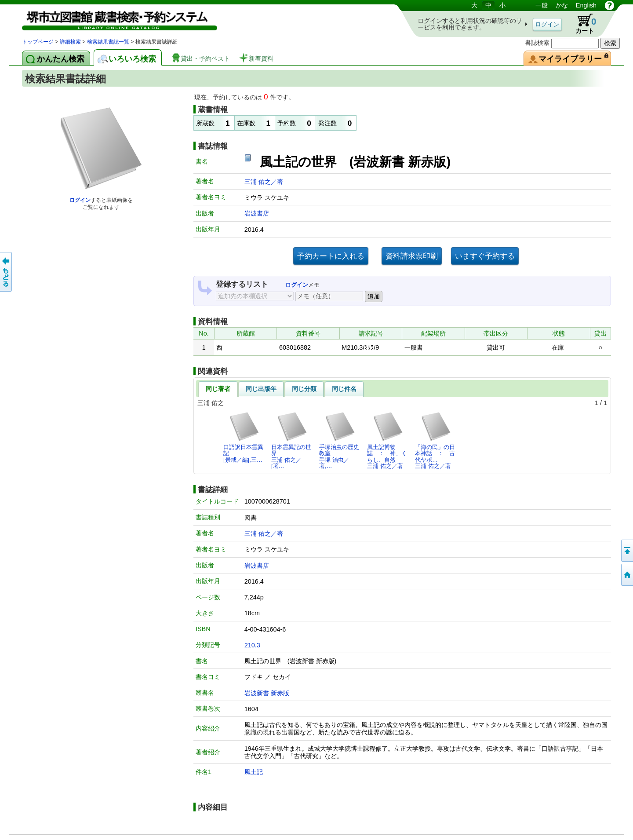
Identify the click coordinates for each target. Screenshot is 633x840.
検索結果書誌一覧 (108, 42)
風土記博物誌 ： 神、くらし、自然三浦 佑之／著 (387, 440)
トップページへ (626, 575)
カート (582, 24)
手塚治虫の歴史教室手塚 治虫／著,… (339, 440)
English (586, 5)
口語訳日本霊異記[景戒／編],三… (243, 437)
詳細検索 (70, 42)
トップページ (38, 42)
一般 (542, 5)
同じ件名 (344, 389)
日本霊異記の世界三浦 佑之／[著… (291, 440)
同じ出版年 (261, 389)
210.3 (252, 645)
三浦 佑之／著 (264, 182)
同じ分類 (304, 389)
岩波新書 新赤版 (267, 693)
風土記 (254, 772)
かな (562, 5)
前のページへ (7, 272)
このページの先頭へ (626, 551)
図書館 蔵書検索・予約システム (114, 19)
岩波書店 (257, 213)
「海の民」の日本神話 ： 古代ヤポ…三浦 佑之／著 (435, 440)
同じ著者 (218, 389)
